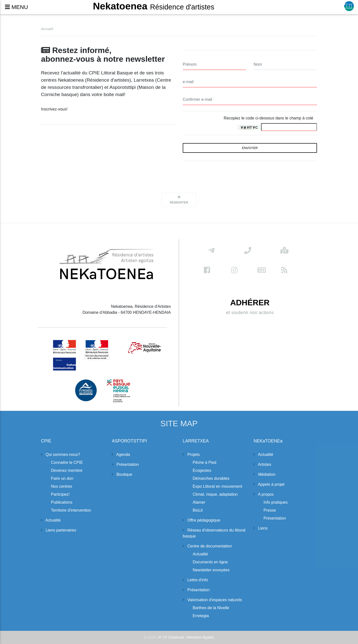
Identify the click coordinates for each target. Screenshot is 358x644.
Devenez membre (67, 470)
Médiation (265, 474)
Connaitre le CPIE (67, 462)
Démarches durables (211, 478)
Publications (62, 502)
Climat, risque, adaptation (215, 494)
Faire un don (62, 478)
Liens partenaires (59, 530)
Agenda (121, 455)
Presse (270, 510)
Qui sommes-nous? (61, 455)
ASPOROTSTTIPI (129, 441)
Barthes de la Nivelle (211, 608)
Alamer (199, 502)
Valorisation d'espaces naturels (212, 600)
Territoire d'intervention (71, 510)
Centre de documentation (207, 546)
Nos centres (62, 486)
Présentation (125, 464)
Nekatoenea (154, 6)
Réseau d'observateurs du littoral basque (214, 533)
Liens (261, 528)
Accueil (47, 29)
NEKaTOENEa (268, 441)
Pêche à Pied (204, 462)
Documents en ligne (210, 562)
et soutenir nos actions (250, 314)
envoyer (250, 148)
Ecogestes (202, 470)
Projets (191, 455)
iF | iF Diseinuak (172, 637)
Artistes (262, 464)
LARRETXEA (196, 441)
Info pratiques (276, 502)
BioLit (198, 510)
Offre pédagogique (201, 520)
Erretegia (201, 616)
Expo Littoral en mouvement (217, 486)
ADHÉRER (250, 305)
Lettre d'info (195, 580)
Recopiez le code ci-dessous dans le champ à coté (268, 118)
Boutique (122, 474)
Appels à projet (269, 484)
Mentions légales (201, 637)
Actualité (51, 520)
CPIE (46, 441)
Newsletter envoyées (211, 570)
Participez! (60, 494)
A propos (264, 494)
